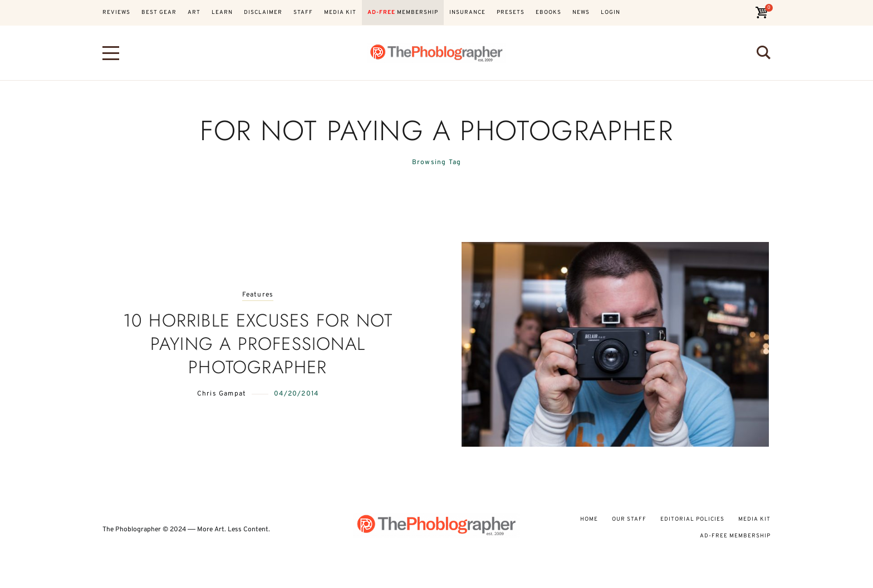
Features (258, 295)
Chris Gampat (222, 394)
